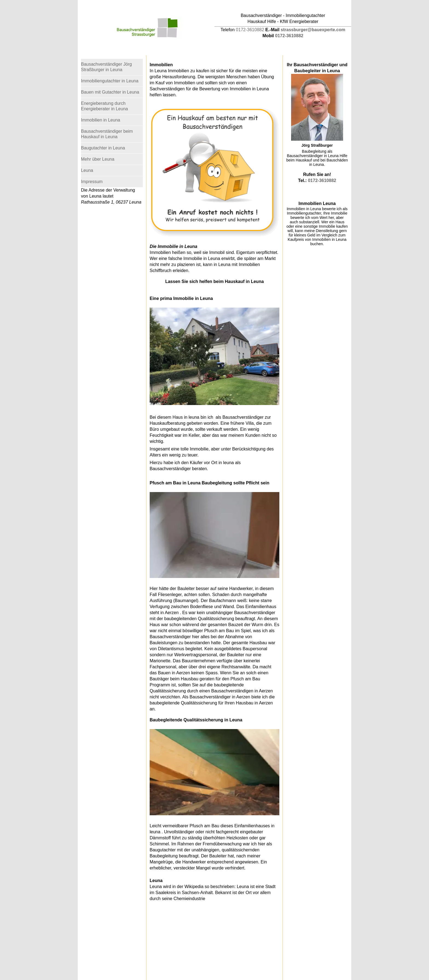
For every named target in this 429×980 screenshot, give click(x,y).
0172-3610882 (250, 30)
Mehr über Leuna (98, 159)
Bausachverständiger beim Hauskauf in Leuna (107, 134)
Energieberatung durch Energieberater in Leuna (105, 106)
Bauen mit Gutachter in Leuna (110, 92)
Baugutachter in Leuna (103, 148)
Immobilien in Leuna (101, 120)
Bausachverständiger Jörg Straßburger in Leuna (106, 67)
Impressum (92, 182)
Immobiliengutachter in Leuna (110, 81)
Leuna (87, 170)
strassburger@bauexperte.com (313, 30)
